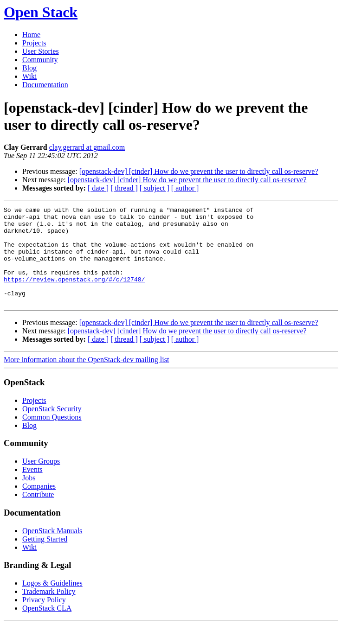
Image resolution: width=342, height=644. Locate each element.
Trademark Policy (49, 611)
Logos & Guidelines (52, 603)
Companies (39, 506)
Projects (34, 43)
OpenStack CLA (47, 628)
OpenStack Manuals (52, 550)
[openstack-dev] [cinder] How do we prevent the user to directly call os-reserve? (199, 171)
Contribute (38, 514)
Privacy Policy (44, 619)
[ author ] (185, 188)
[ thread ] (124, 188)
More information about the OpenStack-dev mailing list (86, 379)
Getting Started (45, 558)
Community (40, 60)
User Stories (41, 51)
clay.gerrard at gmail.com (87, 147)
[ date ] (98, 188)
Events (32, 489)
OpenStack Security (52, 428)
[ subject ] (155, 188)
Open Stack (41, 12)
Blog (29, 68)
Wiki (29, 76)
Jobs (29, 497)
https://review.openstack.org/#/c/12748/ (74, 294)
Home (31, 35)
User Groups (41, 481)
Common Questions (52, 437)
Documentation (45, 85)
